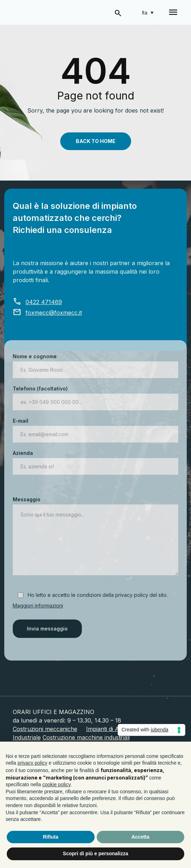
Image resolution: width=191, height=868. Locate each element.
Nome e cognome (96, 363)
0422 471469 (37, 302)
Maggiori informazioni (38, 606)
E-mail (96, 427)
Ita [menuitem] (145, 13)
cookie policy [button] (57, 784)
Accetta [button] (141, 837)
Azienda (96, 460)
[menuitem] (148, 13)
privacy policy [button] (32, 763)
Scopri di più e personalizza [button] (95, 853)
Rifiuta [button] (51, 837)
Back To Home (96, 141)
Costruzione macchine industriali (86, 737)
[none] (148, 13)
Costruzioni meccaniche (45, 729)
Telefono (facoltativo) (96, 395)
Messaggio (96, 536)
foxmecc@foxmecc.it (47, 313)
